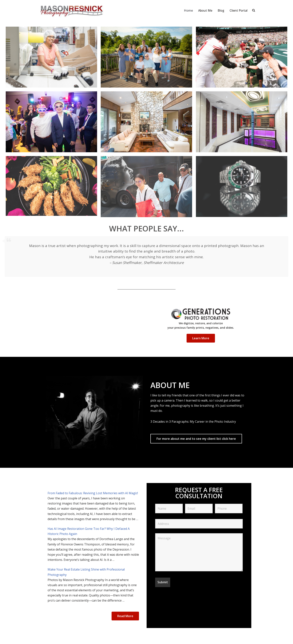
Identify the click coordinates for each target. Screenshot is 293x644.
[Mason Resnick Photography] (71, 10)
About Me (205, 10)
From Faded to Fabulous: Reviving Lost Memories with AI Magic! (93, 493)
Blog (221, 10)
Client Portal (239, 10)
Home (188, 10)
